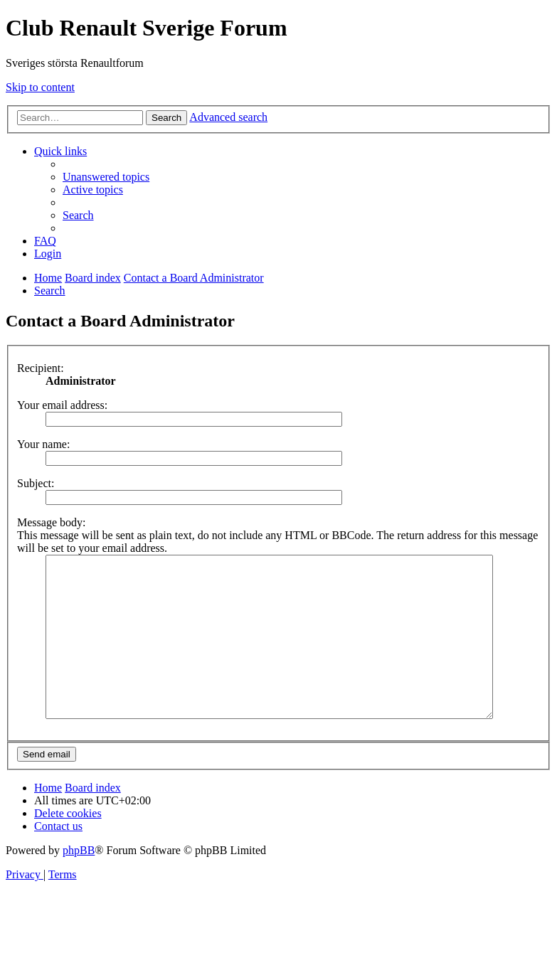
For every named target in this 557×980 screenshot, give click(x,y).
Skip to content (40, 87)
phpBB (79, 882)
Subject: (36, 483)
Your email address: (62, 405)
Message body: (51, 522)
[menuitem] (106, 177)
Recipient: (41, 368)
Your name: (43, 444)
